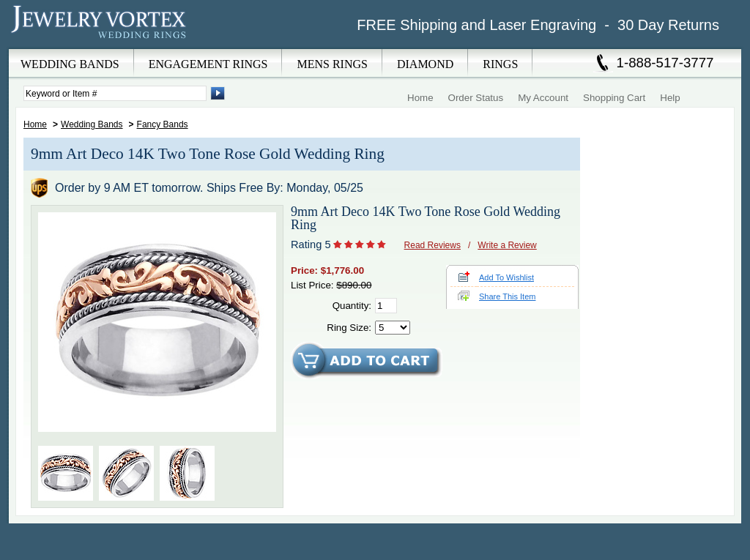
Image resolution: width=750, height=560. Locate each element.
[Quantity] (386, 306)
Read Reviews (432, 245)
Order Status (476, 98)
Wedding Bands (92, 124)
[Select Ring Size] (393, 328)
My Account (543, 98)
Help (670, 98)
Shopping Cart (614, 98)
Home (420, 98)
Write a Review (507, 245)
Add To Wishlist (506, 277)
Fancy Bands (163, 124)
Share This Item (507, 296)
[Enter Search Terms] (115, 93)
